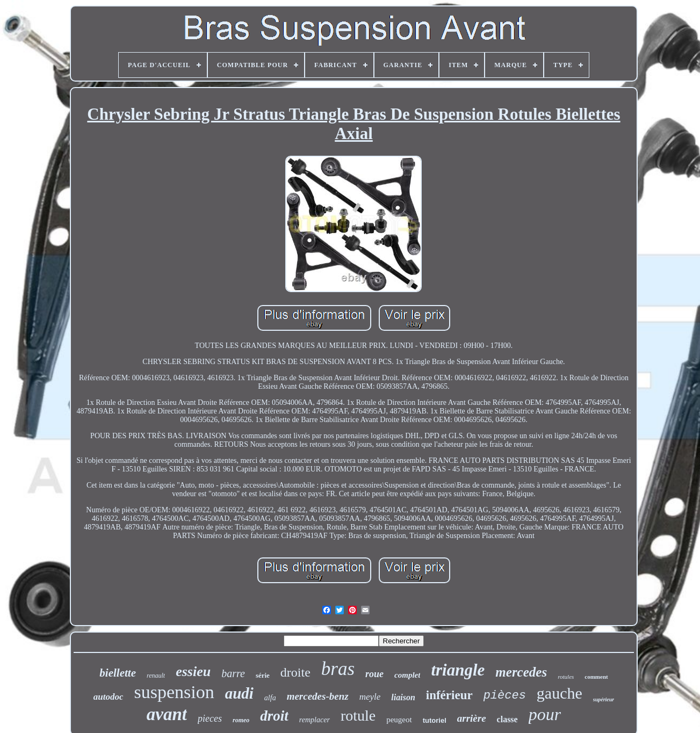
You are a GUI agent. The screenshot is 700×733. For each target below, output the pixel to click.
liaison (403, 697)
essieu (193, 672)
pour (545, 714)
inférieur (449, 695)
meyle (370, 697)
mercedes (521, 672)
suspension (174, 692)
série (263, 675)
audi (239, 693)
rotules (566, 677)
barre (233, 673)
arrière (472, 718)
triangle (458, 670)
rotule (358, 716)
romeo (241, 720)
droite (295, 672)
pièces (505, 696)
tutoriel (435, 720)
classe (507, 719)
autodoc (109, 697)
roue (374, 674)
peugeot (399, 720)
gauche (560, 693)
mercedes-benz (318, 696)
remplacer (315, 720)
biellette (118, 673)
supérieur (604, 699)
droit (274, 716)
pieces (210, 719)
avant (167, 714)
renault (156, 676)
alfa (270, 698)
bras (338, 669)
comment (596, 677)
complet (407, 675)
